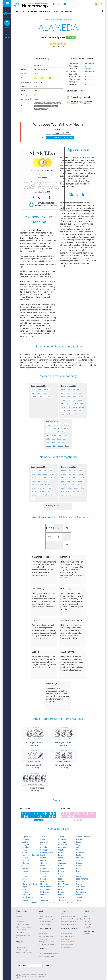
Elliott (59, 439)
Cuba (78, 850)
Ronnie (54, 435)
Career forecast (43, 934)
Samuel (49, 492)
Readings (38, 11)
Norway (62, 887)
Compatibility (57, 11)
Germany (44, 863)
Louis (54, 439)
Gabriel (49, 397)
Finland (25, 860)
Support (57, 4)
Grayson (34, 397)
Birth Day (19, 916)
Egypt (61, 855)
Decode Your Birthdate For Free (60, 137)
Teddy (66, 428)
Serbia (61, 895)
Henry (75, 397)
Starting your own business (47, 942)
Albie (69, 414)
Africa (43, 837)
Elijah (33, 393)
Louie (45, 488)
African (61, 837)
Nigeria (79, 884)
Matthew (42, 397)
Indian (25, 871)
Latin (60, 879)
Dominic (60, 446)
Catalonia (62, 847)
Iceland (43, 868)
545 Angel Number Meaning (64, 766)
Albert (66, 435)
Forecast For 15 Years (23, 924)
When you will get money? (47, 956)
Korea (25, 879)
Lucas (80, 400)
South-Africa (28, 897)
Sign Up (7, 37)
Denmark (80, 852)
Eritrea (43, 858)
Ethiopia (80, 858)
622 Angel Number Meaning (35, 744)
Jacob (55, 425)
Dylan (80, 411)
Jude (48, 435)
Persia (25, 889)
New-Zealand (64, 884)
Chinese (44, 850)
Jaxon (63, 411)
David (60, 435)
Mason (69, 404)
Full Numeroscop (66, 934)
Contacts (87, 934)
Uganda (35, 903)
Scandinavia (81, 892)
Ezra (33, 498)
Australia (62, 842)
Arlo (69, 407)
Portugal (26, 892)
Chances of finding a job (46, 936)
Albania (26, 839)
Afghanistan (27, 837)
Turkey (79, 900)
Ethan (60, 428)
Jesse (64, 442)
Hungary (26, 868)
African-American (84, 837)
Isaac (75, 400)
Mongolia (62, 881)
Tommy (63, 407)
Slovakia (80, 895)
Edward (81, 407)
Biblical (43, 845)
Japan (25, 876)
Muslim (79, 881)
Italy (60, 874)
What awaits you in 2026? (24, 927)
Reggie (75, 407)
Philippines (45, 889)
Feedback (87, 919)
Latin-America (82, 879)
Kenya (79, 876)
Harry (63, 390)
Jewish (61, 876)
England (80, 855)
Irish (78, 871)
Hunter (76, 404)
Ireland (61, 871)
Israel (25, 874)
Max (70, 400)
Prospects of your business (47, 944)
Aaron (67, 446)
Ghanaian (62, 863)
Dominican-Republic (31, 855)
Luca (63, 495)
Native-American (30, 884)
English (25, 858)
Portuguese (45, 892)
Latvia (25, 881)
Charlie (79, 390)
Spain (43, 897)
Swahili (79, 897)
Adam (69, 411)
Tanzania (44, 900)
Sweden (26, 900)
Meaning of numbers (22, 947)
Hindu (79, 866)
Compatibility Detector (68, 942)
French (61, 860)
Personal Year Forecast (68, 936)
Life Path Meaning (22, 950)
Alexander (57, 432)
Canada (43, 847)
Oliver (33, 390)
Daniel (39, 390)
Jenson (34, 495)
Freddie (68, 393)
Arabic (25, 842)
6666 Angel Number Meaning (35, 789)
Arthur (69, 397)
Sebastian (46, 390)
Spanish (62, 897)
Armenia (44, 842)
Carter (63, 414)
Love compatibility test (23, 935)
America (44, 839)
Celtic (79, 847)
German (26, 863)
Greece (79, 863)
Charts (18, 11)
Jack (74, 390)
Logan (48, 428)
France (43, 860)
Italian (43, 874)
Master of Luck (66, 939)
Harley (79, 492)
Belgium (26, 845)
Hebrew (62, 866)
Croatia (61, 850)
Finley (63, 404)
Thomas (66, 425)
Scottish (44, 895)
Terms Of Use (88, 927)
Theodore (45, 393)
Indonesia (44, 871)
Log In (7, 28)
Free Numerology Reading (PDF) (71, 919)
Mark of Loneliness (67, 944)
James (54, 428)
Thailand (62, 900)
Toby (50, 488)
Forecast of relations (45, 922)
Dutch (43, 855)
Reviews (87, 922)
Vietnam (53, 903)
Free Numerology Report (69, 922)
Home (7, 14)
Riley (74, 411)
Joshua (81, 397)
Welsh (70, 903)
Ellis (54, 446)
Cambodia (27, 847)
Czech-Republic (47, 852)
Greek (25, 866)
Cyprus (25, 852)
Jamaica (80, 874)
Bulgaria (80, 845)
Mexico (43, 881)
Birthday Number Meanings (24, 952)
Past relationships (44, 924)
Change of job (43, 939)
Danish (61, 852)
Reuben (42, 492)
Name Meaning (21, 919)
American (62, 839)
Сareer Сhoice (20, 938)
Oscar (63, 397)
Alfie (74, 393)
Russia (61, 892)
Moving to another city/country (48, 954)
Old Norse (80, 887)
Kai (59, 442)
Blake (48, 439)
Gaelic (79, 860)
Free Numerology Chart (68, 916)
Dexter (54, 442)
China (25, 850)
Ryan (48, 442)
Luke (65, 439)
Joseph (82, 404)
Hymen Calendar (66, 947)
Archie (80, 393)
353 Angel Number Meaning (64, 744)
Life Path (47, 11)
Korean (43, 879)
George (49, 425)
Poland (61, 889)
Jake (38, 393)
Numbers (68, 11)
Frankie (69, 495)
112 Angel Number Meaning (35, 766)
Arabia (79, 839)
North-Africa (46, 887)
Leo (62, 393)
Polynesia (80, 889)
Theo (60, 425)
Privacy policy (88, 924)
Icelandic (62, 868)
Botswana (62, 845)
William (64, 400)
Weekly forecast (21, 930)
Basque (79, 842)
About (86, 916)
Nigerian (26, 887)
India (78, 868)
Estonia (61, 858)
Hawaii (43, 866)
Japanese (44, 876)
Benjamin (34, 492)
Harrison (49, 432)
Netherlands (46, 884)
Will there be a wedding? (46, 919)
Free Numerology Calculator (70, 924)
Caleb (53, 495)
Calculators (27, 11)
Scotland (26, 895)
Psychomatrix (20, 922)
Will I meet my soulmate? (46, 916)
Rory (64, 432)
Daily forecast (20, 932)
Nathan (49, 446)
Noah (69, 390)
